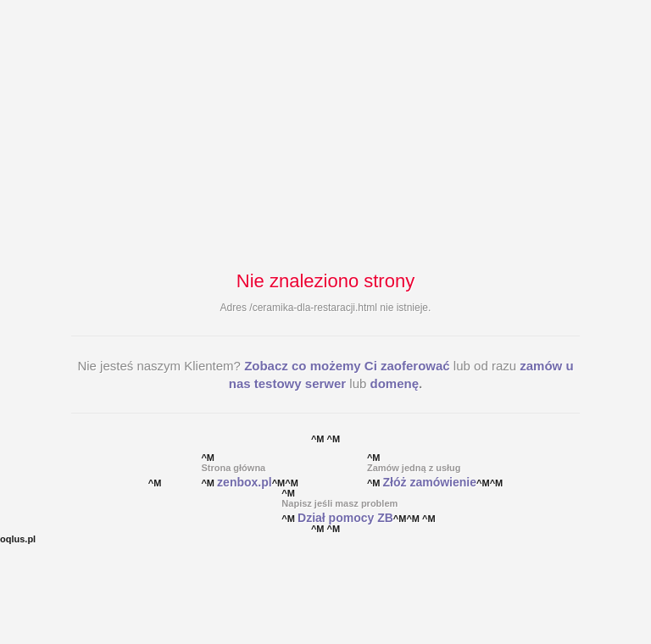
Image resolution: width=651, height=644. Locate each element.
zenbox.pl (245, 482)
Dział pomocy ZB (345, 518)
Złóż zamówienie (430, 482)
